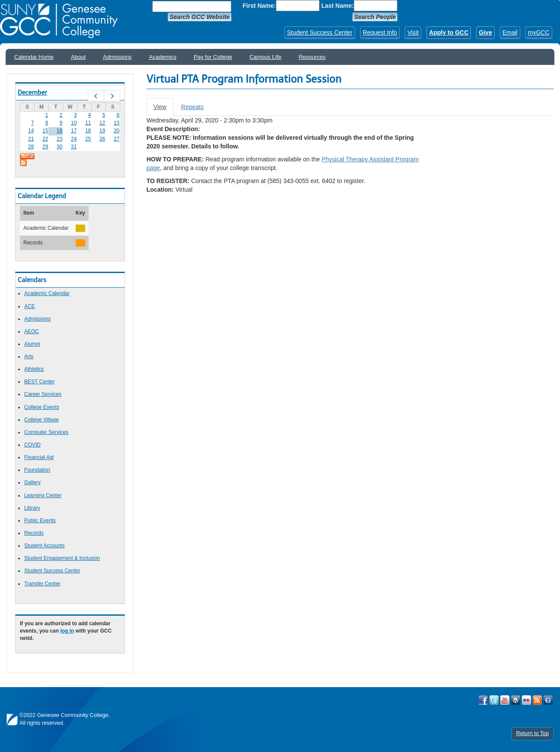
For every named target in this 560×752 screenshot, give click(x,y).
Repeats (192, 107)
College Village (42, 420)
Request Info (380, 32)
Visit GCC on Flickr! (526, 700)
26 (102, 139)
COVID (32, 445)
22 (45, 139)
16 (59, 131)
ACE (30, 306)
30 (59, 147)
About (78, 57)
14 (31, 131)
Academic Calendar (47, 293)
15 (45, 131)
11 (88, 123)
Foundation (37, 470)
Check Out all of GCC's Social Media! (548, 700)
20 (117, 131)
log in (67, 631)
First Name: (259, 6)
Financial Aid (39, 457)
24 (74, 139)
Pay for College (213, 57)
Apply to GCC (449, 32)
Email (510, 32)
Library (32, 508)
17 (74, 131)
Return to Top (533, 733)
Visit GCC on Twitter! (494, 700)
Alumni (32, 344)
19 (102, 131)
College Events (42, 407)
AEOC (32, 331)
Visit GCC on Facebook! (483, 700)
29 (45, 147)
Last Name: (338, 6)
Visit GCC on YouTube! (505, 700)
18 (88, 131)
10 (74, 123)
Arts (29, 357)
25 (88, 139)
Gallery (32, 482)
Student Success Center (320, 32)
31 (74, 147)
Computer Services (46, 432)
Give (485, 32)
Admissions (117, 57)
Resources (312, 57)
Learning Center (43, 495)
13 (117, 123)
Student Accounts (44, 546)
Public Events (40, 521)
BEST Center (39, 382)
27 (117, 139)
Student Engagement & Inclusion (62, 558)
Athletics (34, 369)
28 (31, 147)
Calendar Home (34, 57)
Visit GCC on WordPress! (516, 700)
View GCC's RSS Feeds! (537, 700)
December (32, 93)
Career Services (43, 394)
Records (34, 533)
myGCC (539, 32)
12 (102, 123)
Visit (413, 32)
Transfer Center (42, 584)
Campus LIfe (266, 57)
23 (59, 139)
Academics (163, 57)
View (163, 109)
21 (31, 139)
